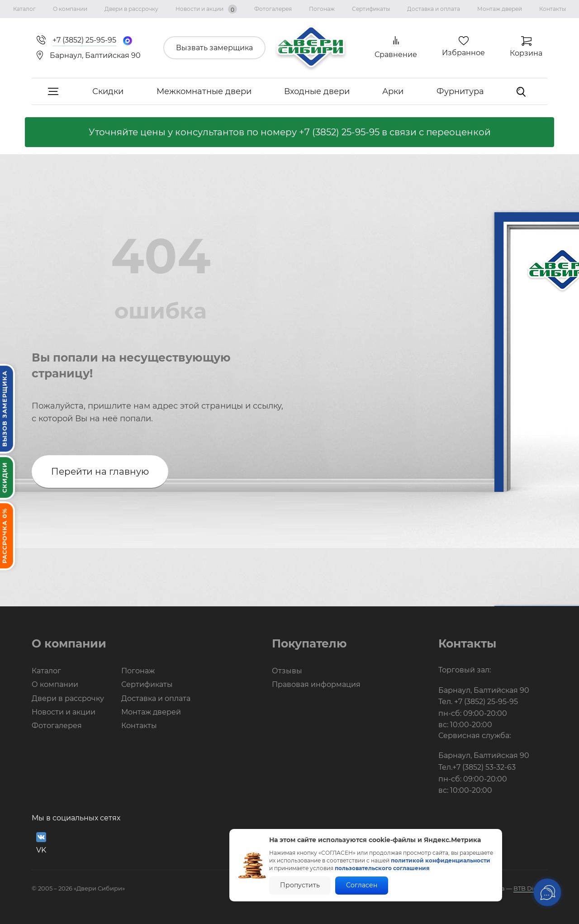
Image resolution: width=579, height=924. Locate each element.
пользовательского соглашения (382, 868)
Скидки (108, 91)
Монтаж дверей (500, 9)
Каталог (24, 9)
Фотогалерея (273, 9)
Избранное (463, 53)
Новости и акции (206, 9)
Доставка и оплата (434, 9)
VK (41, 843)
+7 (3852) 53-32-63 (484, 767)
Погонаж (322, 9)
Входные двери (317, 91)
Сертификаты (371, 9)
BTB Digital (530, 888)
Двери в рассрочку (131, 9)
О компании (70, 9)
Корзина (526, 53)
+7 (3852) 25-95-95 (339, 132)
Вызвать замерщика (214, 48)
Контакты (553, 9)
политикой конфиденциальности (441, 860)
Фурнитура (460, 91)
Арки (393, 91)
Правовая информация (316, 684)
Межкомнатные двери (204, 91)
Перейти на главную (100, 472)
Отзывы (287, 671)
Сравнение (396, 55)
